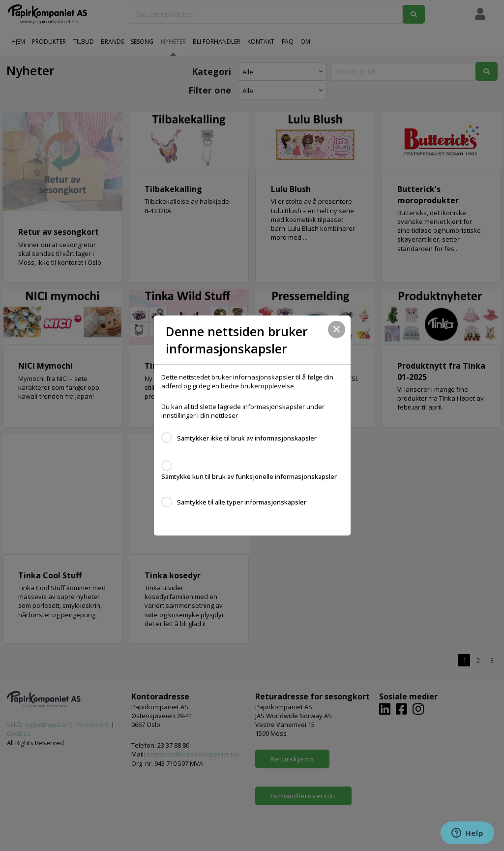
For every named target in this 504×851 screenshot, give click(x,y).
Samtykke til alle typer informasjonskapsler (242, 502)
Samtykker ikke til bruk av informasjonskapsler (247, 438)
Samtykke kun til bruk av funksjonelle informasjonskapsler (249, 476)
